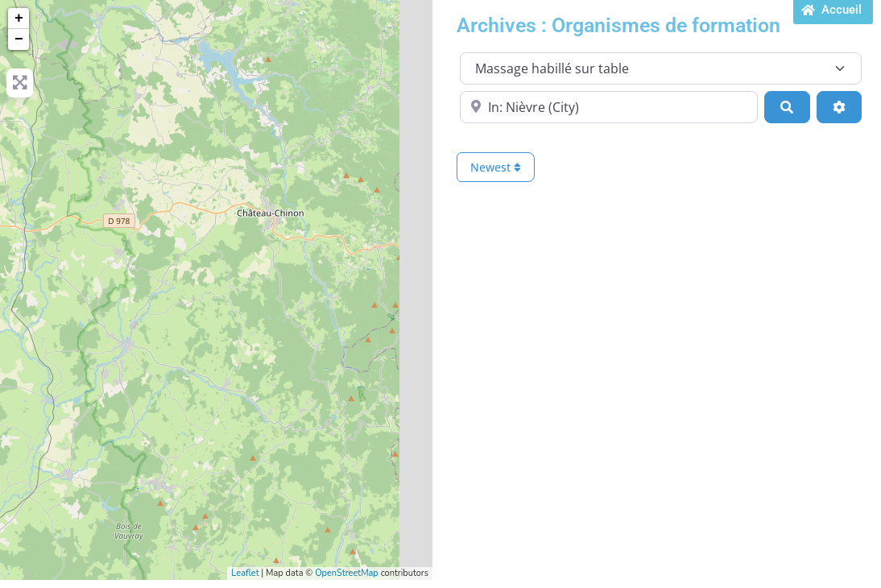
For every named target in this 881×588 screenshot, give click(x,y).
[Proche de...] (609, 107)
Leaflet (245, 573)
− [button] (19, 39)
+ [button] (19, 19)
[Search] (787, 107)
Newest (496, 167)
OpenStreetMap (347, 573)
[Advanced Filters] (839, 107)
